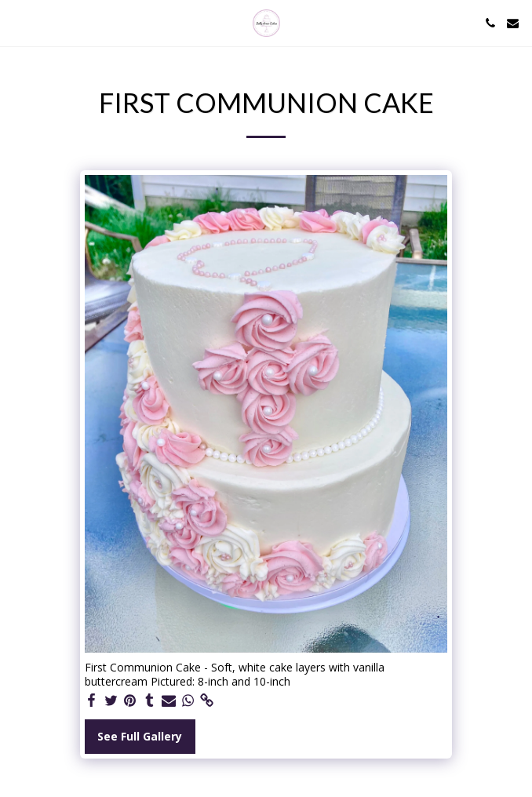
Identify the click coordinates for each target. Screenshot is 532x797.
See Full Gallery (140, 736)
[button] (17, 22)
